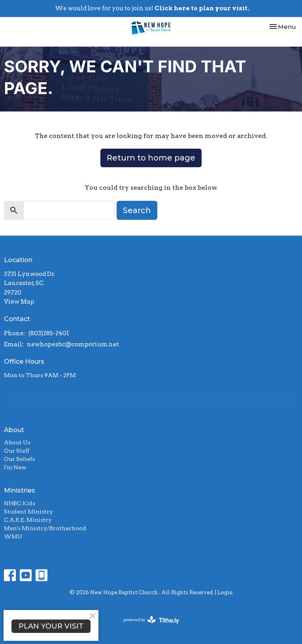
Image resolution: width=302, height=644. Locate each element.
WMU (13, 536)
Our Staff (17, 451)
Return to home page (151, 158)
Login (225, 592)
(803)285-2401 (49, 333)
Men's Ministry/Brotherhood (45, 528)
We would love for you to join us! (152, 8)
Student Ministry (28, 512)
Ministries (20, 490)
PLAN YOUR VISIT (51, 626)
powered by (151, 620)
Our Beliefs (19, 459)
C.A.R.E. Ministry (28, 520)
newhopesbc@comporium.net (73, 344)
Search (137, 210)
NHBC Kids (20, 503)
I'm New (15, 467)
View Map (19, 302)
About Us (17, 442)
